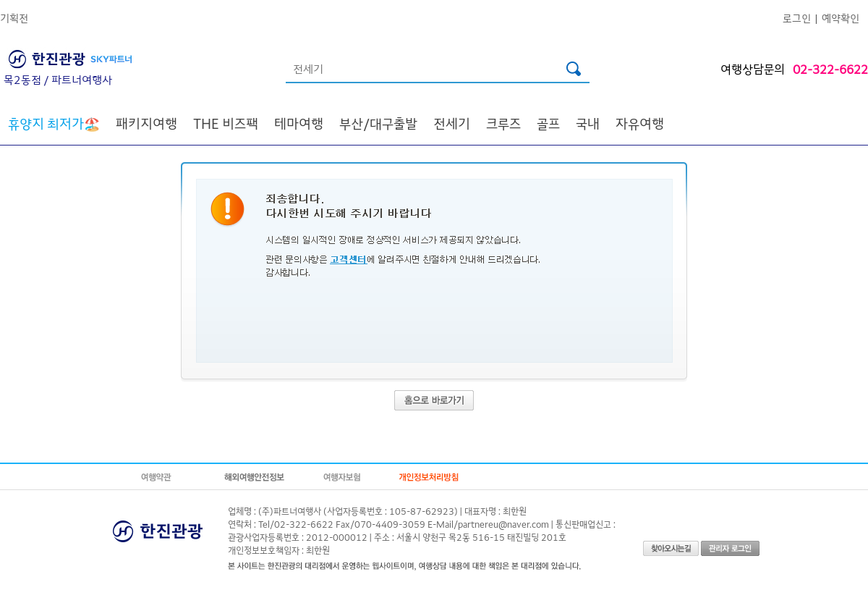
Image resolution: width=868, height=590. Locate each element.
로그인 (797, 18)
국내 (588, 123)
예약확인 (841, 18)
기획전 (14, 18)
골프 (548, 123)
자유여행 (640, 123)
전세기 (452, 123)
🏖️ (54, 123)
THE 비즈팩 (226, 123)
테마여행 (299, 123)
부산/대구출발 (378, 123)
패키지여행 (146, 123)
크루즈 (503, 123)
